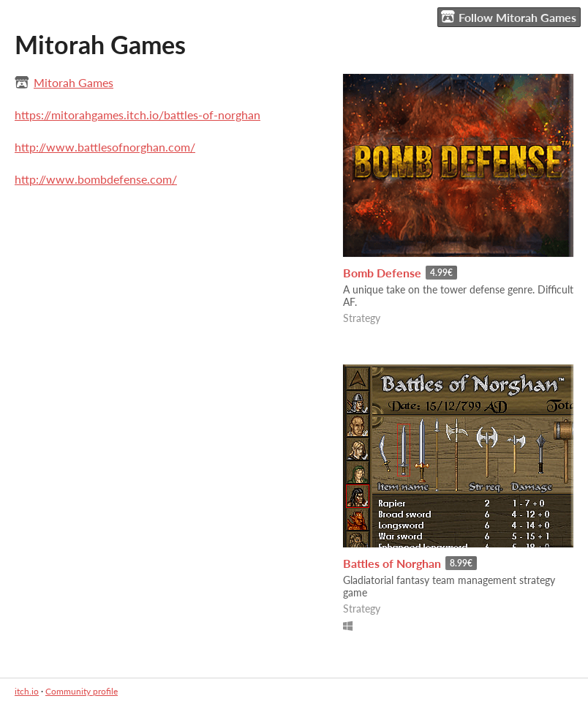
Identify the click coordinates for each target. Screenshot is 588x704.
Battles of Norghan (392, 563)
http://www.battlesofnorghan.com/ (105, 147)
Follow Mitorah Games (509, 17)
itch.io (27, 691)
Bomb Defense (382, 273)
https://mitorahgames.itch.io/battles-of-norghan (137, 115)
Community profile (82, 691)
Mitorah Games (73, 82)
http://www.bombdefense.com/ (96, 179)
